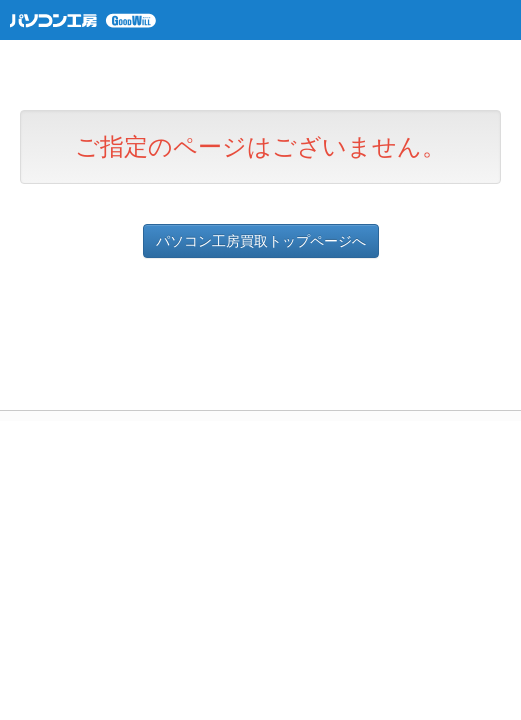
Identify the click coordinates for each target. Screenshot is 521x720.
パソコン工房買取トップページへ (261, 241)
